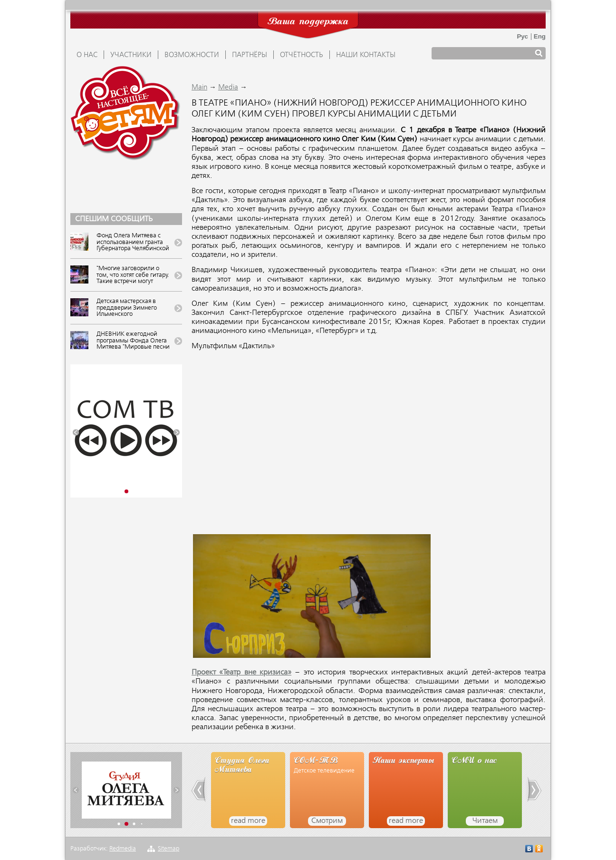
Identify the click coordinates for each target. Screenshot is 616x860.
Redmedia (123, 849)
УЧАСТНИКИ (131, 55)
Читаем (485, 821)
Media (228, 88)
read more (248, 821)
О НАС (87, 55)
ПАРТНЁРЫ (250, 55)
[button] (76, 433)
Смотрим (327, 821)
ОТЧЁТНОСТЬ (302, 55)
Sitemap (168, 849)
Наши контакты (366, 55)
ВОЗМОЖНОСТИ (192, 55)
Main (199, 88)
